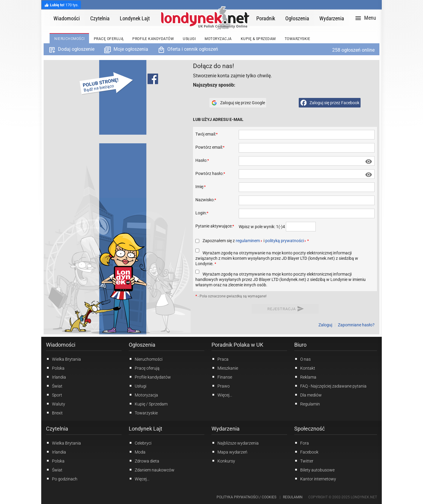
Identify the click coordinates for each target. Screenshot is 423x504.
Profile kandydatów (150, 377)
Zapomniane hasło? (356, 325)
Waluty (56, 404)
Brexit (54, 413)
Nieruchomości (146, 359)
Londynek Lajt (145, 429)
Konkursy (223, 461)
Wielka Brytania (63, 359)
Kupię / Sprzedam (148, 404)
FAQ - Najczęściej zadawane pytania (330, 386)
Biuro (300, 345)
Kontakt (305, 368)
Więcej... (139, 479)
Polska (55, 368)
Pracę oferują (144, 368)
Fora (302, 443)
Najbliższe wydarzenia (235, 443)
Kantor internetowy (315, 479)
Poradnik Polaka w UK (237, 345)
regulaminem (248, 241)
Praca (220, 359)
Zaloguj (325, 325)
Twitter (304, 461)
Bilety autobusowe (314, 470)
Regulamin (307, 404)
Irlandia (56, 377)
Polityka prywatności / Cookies (246, 497)
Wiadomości (61, 345)
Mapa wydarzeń (229, 452)
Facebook (306, 452)
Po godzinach (62, 479)
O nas (302, 359)
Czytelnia (57, 429)
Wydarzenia (226, 429)
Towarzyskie (143, 413)
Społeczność (309, 429)
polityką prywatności (285, 241)
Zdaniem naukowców (152, 470)
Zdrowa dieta (144, 461)
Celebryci (140, 443)
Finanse (222, 377)
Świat (54, 386)
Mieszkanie (225, 368)
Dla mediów (308, 395)
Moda (137, 452)
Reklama (305, 377)
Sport (54, 395)
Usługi (138, 386)
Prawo (221, 386)
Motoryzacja (143, 395)
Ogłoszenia (142, 345)
